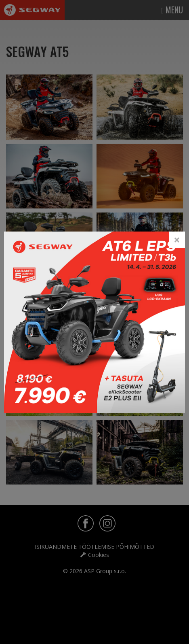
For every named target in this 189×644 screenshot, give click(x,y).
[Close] (177, 240)
